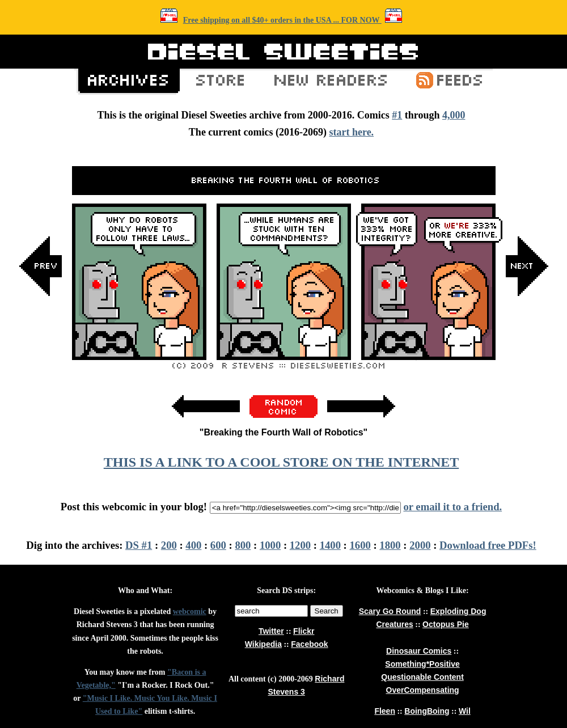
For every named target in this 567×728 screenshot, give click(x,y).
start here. (351, 132)
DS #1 (139, 545)
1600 (360, 545)
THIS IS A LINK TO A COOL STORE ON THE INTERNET (281, 462)
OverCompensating (423, 690)
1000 (270, 545)
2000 (420, 545)
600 (218, 545)
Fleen (385, 711)
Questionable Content (422, 677)
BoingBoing (427, 711)
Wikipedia (263, 644)
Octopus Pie (446, 624)
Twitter (271, 631)
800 (243, 545)
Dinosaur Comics (419, 651)
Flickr (304, 631)
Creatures (394, 624)
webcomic (190, 611)
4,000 (454, 115)
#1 (397, 115)
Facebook (309, 644)
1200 (300, 545)
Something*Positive (422, 664)
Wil (465, 711)
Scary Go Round (390, 611)
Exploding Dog (458, 611)
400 (193, 545)
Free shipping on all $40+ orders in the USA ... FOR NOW (282, 20)
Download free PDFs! (488, 545)
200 (169, 545)
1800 (390, 545)
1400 (330, 545)
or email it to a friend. (452, 507)
